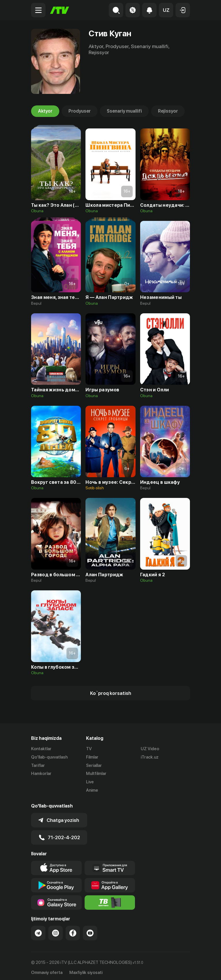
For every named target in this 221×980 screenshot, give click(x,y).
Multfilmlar (96, 774)
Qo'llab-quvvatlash (49, 757)
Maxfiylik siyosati (86, 969)
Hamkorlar (41, 774)
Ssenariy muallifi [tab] (124, 111)
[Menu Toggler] (38, 10)
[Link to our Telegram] (38, 930)
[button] (166, 10)
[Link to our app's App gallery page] (110, 882)
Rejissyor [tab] (168, 111)
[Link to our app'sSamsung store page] (56, 900)
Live (90, 782)
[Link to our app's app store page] (56, 865)
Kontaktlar (41, 749)
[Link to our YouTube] (90, 930)
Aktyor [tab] (45, 111)
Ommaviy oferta (47, 969)
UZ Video (150, 749)
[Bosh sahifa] (60, 10)
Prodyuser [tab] (80, 111)
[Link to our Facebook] (73, 930)
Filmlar (92, 757)
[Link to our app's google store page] (56, 882)
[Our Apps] (110, 865)
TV (89, 749)
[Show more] (110, 693)
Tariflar (38, 765)
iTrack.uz (150, 757)
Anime (92, 790)
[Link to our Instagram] (56, 930)
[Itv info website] (110, 900)
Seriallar (94, 765)
